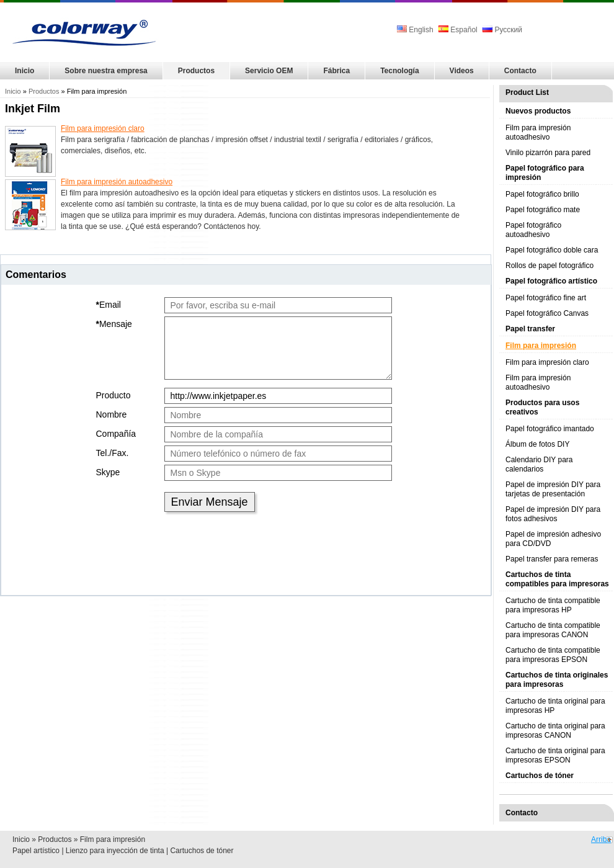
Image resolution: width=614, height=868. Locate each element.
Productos (196, 71)
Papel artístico (36, 851)
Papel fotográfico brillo (542, 194)
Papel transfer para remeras (552, 559)
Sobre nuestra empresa (106, 71)
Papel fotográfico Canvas (547, 313)
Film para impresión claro (547, 362)
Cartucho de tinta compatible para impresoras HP (553, 605)
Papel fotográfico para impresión (545, 173)
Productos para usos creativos (542, 407)
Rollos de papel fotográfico (549, 266)
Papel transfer (530, 329)
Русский (502, 30)
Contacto (520, 71)
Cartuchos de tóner (540, 776)
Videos (462, 71)
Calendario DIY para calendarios (539, 464)
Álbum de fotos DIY (537, 444)
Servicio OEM (269, 71)
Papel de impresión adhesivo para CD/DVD (553, 539)
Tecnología (399, 71)
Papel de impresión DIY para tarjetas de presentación (553, 489)
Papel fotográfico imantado (550, 429)
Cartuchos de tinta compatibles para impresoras (557, 579)
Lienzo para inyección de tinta (115, 851)
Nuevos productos (538, 111)
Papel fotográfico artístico (551, 281)
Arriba (601, 839)
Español (458, 30)
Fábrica (336, 71)
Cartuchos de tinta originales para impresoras (557, 680)
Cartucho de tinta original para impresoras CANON (555, 731)
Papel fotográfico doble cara (552, 250)
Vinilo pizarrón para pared (548, 153)
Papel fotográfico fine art (546, 298)
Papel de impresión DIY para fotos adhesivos (553, 514)
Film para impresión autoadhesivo (538, 132)
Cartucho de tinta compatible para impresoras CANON (553, 630)
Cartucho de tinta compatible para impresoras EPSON (553, 655)
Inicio (24, 71)
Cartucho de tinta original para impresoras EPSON (555, 755)
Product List (527, 92)
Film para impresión (541, 346)
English (416, 30)
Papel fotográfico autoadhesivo (533, 230)
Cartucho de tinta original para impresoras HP (555, 706)
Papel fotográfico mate (543, 210)
